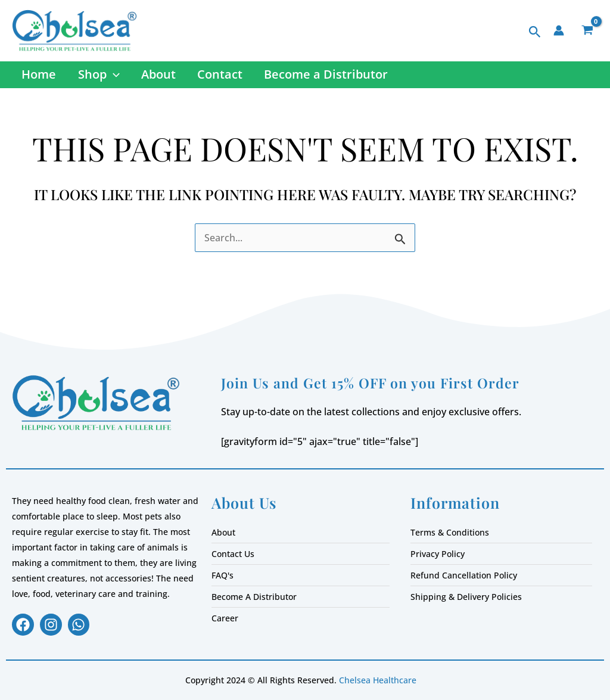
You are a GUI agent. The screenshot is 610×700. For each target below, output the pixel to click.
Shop (97, 76)
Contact (217, 76)
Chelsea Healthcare (378, 681)
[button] (535, 32)
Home (38, 76)
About (156, 76)
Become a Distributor (322, 76)
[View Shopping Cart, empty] (587, 31)
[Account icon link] (559, 30)
